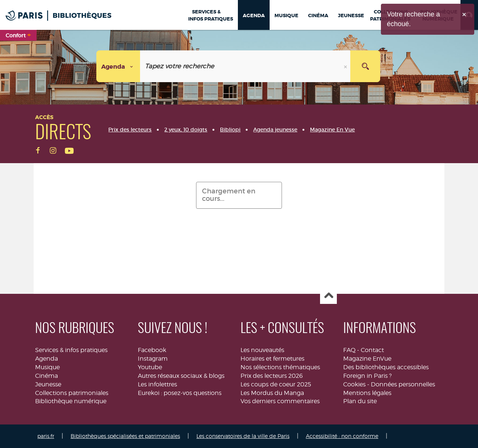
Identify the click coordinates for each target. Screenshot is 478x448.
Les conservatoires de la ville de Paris (243, 436)
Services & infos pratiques (71, 350)
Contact (372, 350)
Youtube (150, 367)
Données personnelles (403, 384)
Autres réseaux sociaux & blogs (181, 376)
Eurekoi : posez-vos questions (180, 393)
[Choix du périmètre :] (118, 66)
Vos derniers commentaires (280, 401)
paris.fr (46, 436)
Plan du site (360, 401)
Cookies (354, 384)
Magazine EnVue (367, 359)
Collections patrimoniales (72, 393)
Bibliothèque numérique (71, 401)
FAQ (349, 350)
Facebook (152, 350)
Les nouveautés (262, 350)
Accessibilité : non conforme (342, 436)
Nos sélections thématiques (280, 367)
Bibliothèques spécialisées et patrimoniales (125, 436)
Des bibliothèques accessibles (386, 367)
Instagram (153, 359)
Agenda (46, 359)
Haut (328, 296)
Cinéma (46, 376)
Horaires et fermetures (272, 359)
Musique (47, 367)
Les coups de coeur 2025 (276, 384)
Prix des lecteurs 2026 (272, 376)
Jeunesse (48, 384)
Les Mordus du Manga (272, 393)
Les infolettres (157, 384)
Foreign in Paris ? (367, 376)
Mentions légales (367, 393)
